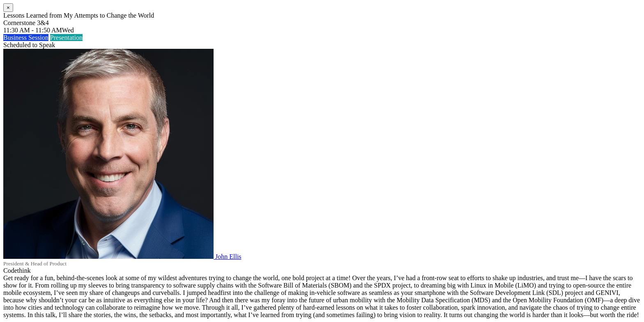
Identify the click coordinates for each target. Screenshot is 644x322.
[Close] (8, 8)
